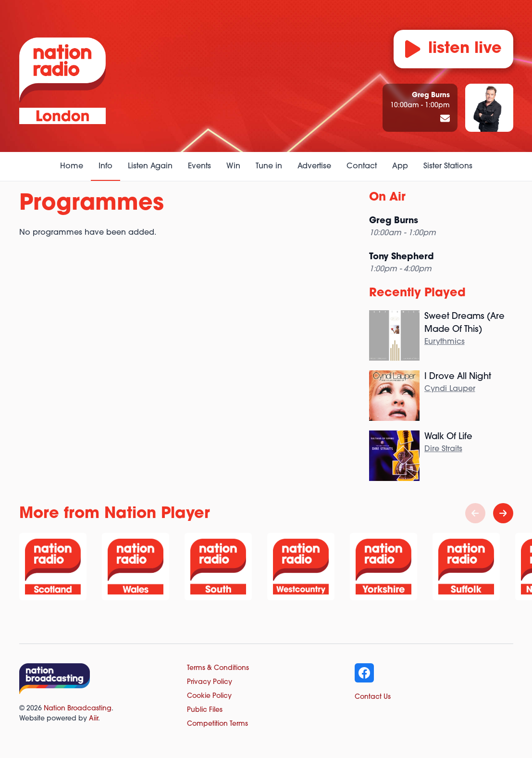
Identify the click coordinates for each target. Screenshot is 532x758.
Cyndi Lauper (450, 389)
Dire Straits (443, 449)
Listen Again (150, 166)
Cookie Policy (209, 696)
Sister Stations (448, 166)
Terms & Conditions (218, 668)
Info (105, 166)
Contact (362, 166)
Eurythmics (445, 342)
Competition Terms (217, 724)
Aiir (93, 719)
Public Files (205, 710)
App (400, 166)
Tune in (269, 166)
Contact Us (373, 697)
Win (233, 166)
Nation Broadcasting (78, 709)
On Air (387, 198)
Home (72, 166)
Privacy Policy (210, 682)
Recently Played (417, 293)
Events (199, 166)
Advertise (314, 166)
